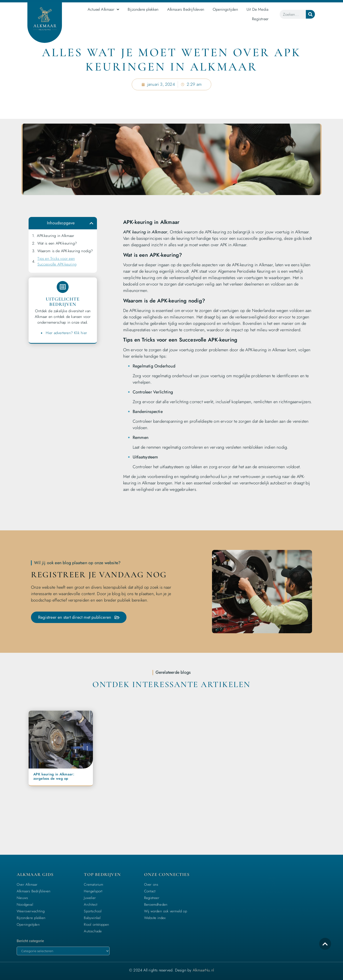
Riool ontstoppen (96, 925)
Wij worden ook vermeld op (166, 911)
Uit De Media (257, 9)
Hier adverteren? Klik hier (66, 333)
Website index (155, 918)
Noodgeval (25, 905)
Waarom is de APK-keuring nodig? (65, 251)
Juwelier (90, 898)
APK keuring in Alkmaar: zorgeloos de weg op (54, 776)
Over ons (151, 885)
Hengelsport (93, 891)
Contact (150, 891)
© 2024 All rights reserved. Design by (171, 970)
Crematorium (93, 885)
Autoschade (93, 931)
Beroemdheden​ (156, 905)
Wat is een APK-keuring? (57, 243)
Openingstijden (225, 9)
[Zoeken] (310, 14)
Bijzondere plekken (143, 9)
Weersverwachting (31, 911)
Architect (91, 905)
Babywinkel (92, 918)
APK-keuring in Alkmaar (55, 236)
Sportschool (93, 911)
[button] (91, 223)
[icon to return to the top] (325, 944)
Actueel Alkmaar (103, 10)
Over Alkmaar (27, 885)
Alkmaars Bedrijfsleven (186, 9)
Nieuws (22, 898)
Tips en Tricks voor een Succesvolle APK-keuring (57, 261)
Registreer (260, 19)
